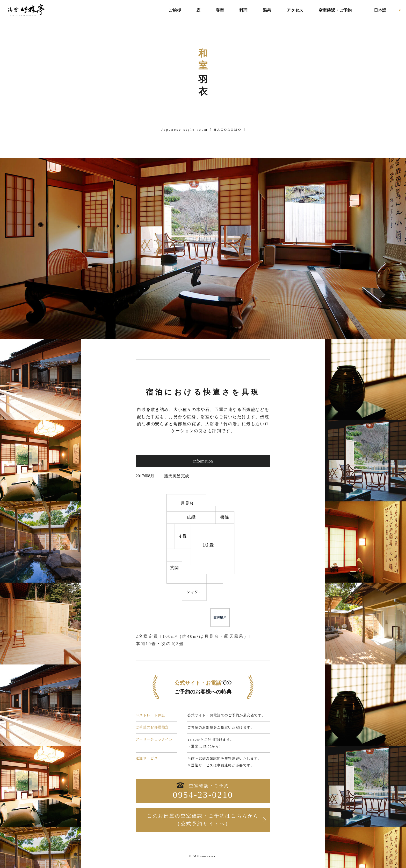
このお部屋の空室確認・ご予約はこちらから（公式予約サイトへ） (203, 820)
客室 (220, 10)
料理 (243, 10)
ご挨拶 (175, 10)
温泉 (267, 10)
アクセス (295, 10)
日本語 (380, 10)
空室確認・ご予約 (335, 10)
